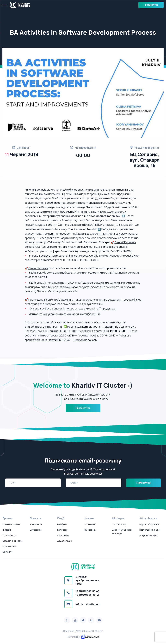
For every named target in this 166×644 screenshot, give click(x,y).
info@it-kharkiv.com (88, 604)
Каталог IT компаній (13, 541)
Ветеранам (36, 530)
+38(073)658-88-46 (88, 591)
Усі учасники (9, 535)
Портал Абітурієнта (149, 524)
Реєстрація (74, 327)
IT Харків (7, 530)
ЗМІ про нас (91, 530)
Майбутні (62, 524)
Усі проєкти (36, 524)
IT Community (119, 524)
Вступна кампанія (149, 535)
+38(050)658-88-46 (88, 595)
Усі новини (90, 524)
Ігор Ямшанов (37, 300)
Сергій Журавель (125, 242)
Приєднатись (151, 5)
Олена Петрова (38, 268)
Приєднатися (9, 546)
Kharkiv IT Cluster (11, 524)
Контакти (7, 552)
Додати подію (65, 541)
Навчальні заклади (149, 530)
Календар (62, 530)
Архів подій (63, 535)
